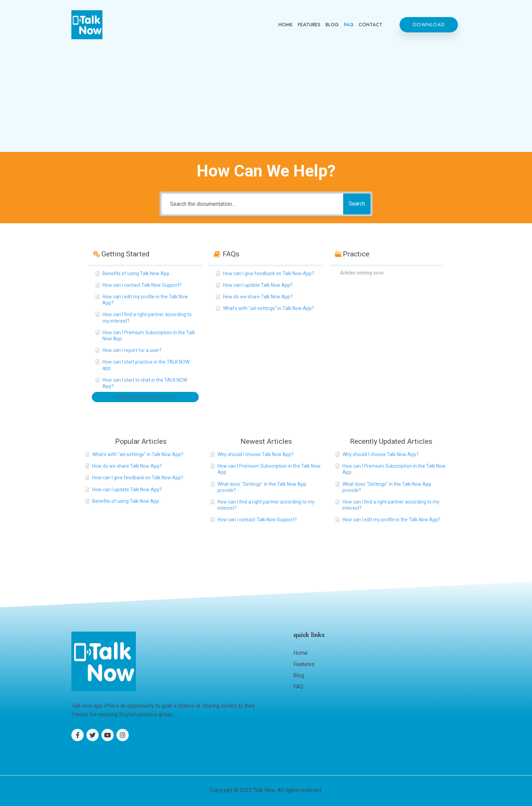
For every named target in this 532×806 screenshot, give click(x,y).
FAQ (349, 25)
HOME (285, 25)
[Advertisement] (266, 90)
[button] (429, 25)
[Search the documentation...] (249, 204)
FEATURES (309, 25)
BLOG (332, 25)
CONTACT (370, 25)
